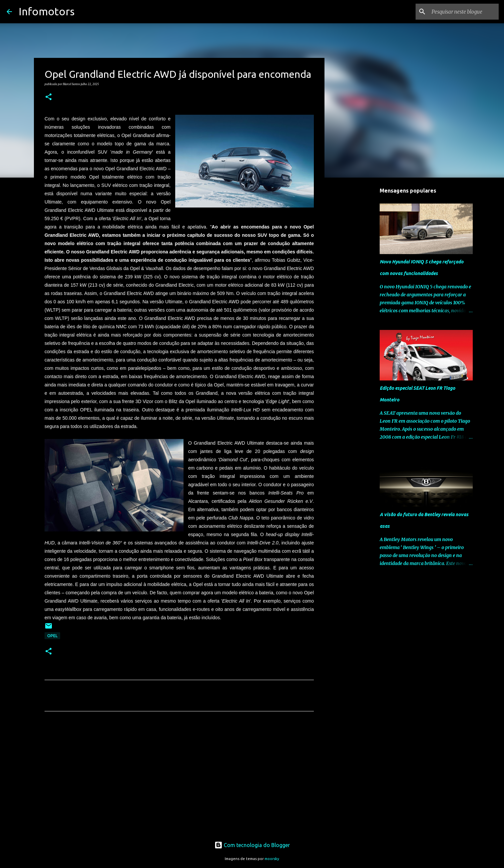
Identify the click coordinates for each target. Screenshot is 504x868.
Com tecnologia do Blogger (252, 845)
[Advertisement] (179, 779)
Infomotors (47, 11)
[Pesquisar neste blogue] (464, 12)
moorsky (272, 859)
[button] (49, 97)
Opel (52, 636)
